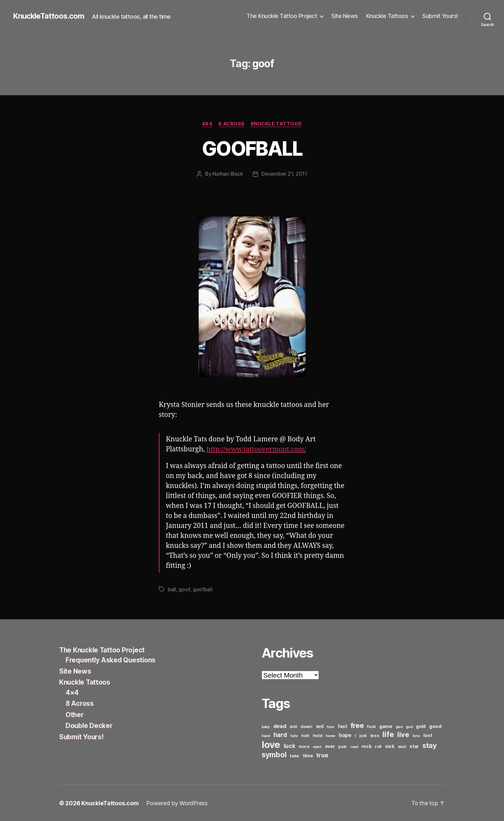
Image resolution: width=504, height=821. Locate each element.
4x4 (207, 124)
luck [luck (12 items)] (290, 746)
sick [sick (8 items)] (390, 746)
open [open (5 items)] (317, 747)
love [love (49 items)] (271, 744)
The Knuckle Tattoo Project (282, 16)
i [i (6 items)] (355, 735)
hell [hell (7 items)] (305, 735)
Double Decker (90, 725)
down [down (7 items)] (306, 726)
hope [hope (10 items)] (345, 735)
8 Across (231, 124)
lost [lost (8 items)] (428, 735)
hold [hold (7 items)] (318, 735)
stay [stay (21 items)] (430, 745)
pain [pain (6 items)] (342, 746)
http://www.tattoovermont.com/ (257, 449)
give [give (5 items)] (399, 727)
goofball (202, 589)
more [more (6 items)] (304, 746)
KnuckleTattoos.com (49, 16)
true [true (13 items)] (322, 755)
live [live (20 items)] (403, 734)
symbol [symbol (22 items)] (274, 754)
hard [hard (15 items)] (280, 734)
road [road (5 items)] (354, 747)
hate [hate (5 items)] (294, 736)
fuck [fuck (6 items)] (371, 726)
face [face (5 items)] (331, 727)
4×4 (72, 692)
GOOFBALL (252, 148)
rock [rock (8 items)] (367, 746)
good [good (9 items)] (435, 726)
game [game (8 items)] (386, 726)
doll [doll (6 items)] (293, 726)
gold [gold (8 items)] (421, 726)
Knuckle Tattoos (387, 16)
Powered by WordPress (177, 803)
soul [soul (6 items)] (402, 746)
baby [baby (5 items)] (266, 727)
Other (75, 714)
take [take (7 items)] (295, 755)
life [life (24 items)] (388, 734)
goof (184, 589)
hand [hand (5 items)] (266, 736)
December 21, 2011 (284, 174)
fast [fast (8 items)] (342, 726)
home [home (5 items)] (330, 736)
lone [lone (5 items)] (416, 736)
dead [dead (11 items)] (280, 726)
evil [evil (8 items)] (320, 726)
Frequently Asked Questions (112, 660)
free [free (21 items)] (357, 725)
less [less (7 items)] (375, 735)
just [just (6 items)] (363, 735)
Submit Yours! (440, 16)
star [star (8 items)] (414, 746)
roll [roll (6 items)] (378, 746)
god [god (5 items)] (409, 727)
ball (172, 589)
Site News (345, 16)
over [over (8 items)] (330, 746)
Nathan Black (228, 174)
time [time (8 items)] (308, 755)
